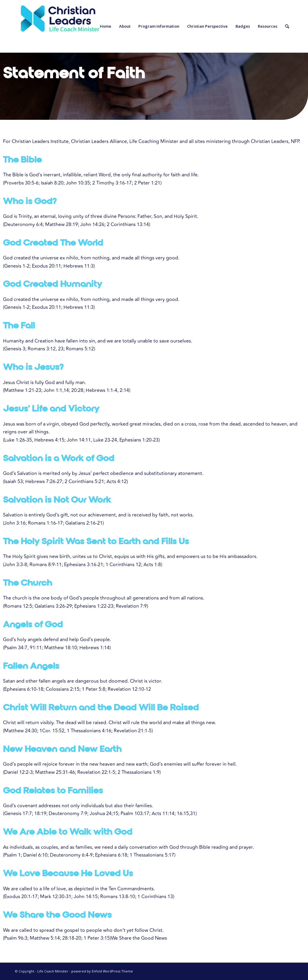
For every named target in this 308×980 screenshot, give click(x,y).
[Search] (287, 26)
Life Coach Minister (53, 971)
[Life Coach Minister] (60, 26)
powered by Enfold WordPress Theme (102, 971)
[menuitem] (106, 26)
